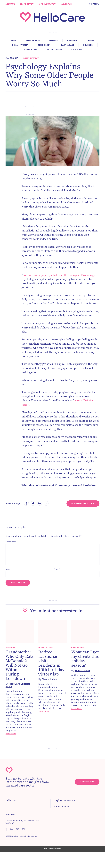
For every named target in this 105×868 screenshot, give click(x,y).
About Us (11, 4)
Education (86, 49)
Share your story (48, 4)
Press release (41, 40)
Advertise (67, 4)
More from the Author (82, 515)
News (22, 40)
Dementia (18, 49)
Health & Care (85, 45)
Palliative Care (64, 49)
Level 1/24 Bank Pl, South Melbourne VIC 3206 (23, 838)
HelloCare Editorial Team (18, 701)
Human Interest (38, 45)
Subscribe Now (86, 798)
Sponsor (62, 40)
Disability (81, 40)
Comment (11, 553)
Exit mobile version (52, 865)
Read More (12, 750)
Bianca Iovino (50, 691)
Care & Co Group (62, 823)
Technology (62, 45)
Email (57, 581)
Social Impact (27, 4)
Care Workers (40, 49)
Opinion (17, 45)
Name (10, 581)
